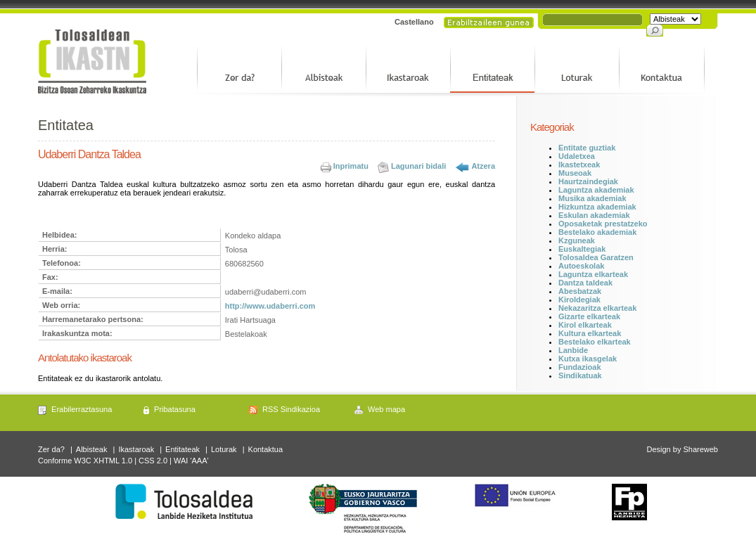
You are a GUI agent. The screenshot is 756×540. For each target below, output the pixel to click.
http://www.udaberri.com (270, 306)
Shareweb (700, 449)
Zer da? (51, 449)
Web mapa (386, 409)
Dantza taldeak (585, 283)
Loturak (224, 449)
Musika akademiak (592, 198)
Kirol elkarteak (585, 325)
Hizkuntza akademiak (597, 207)
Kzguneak (577, 240)
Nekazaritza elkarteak (597, 308)
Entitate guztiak (587, 148)
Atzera (483, 166)
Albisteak (92, 449)
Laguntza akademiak (596, 190)
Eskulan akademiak (594, 215)
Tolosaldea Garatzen (596, 257)
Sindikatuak (580, 375)
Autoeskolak (581, 266)
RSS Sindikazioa (291, 409)
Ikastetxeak (579, 165)
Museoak (575, 173)
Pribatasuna (175, 409)
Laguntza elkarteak (593, 274)
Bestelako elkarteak (595, 342)
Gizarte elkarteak (589, 316)
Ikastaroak (136, 449)
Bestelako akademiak (597, 232)
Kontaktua (266, 449)
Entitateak (182, 449)
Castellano (414, 22)
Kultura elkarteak (590, 333)
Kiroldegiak (579, 300)
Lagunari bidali (418, 166)
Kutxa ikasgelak (588, 359)
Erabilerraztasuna (82, 409)
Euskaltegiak (582, 249)
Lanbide (573, 350)
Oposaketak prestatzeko (603, 224)
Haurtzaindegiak (588, 181)
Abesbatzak (580, 291)
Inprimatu (351, 166)
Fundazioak (580, 367)
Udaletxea (577, 156)
